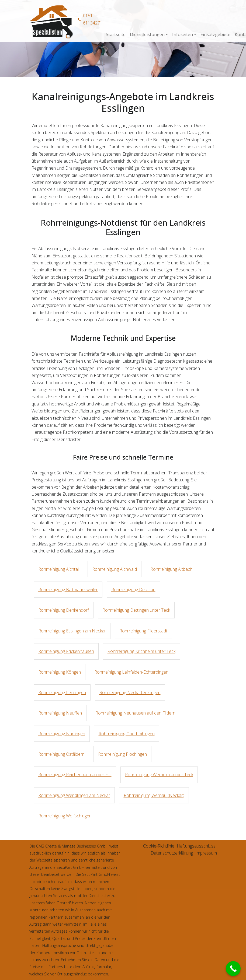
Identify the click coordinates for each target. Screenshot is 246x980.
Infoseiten (183, 34)
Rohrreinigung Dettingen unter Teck (136, 610)
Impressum (206, 853)
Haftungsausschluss (196, 846)
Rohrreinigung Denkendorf (64, 610)
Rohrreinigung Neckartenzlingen (130, 692)
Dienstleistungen (147, 34)
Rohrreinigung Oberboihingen (127, 734)
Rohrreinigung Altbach (171, 569)
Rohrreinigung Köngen (60, 672)
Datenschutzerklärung (172, 853)
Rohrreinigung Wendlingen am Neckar (74, 795)
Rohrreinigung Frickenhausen (66, 651)
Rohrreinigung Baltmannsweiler (68, 590)
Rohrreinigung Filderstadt (143, 631)
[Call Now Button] (233, 969)
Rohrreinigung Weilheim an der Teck (159, 775)
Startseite (116, 34)
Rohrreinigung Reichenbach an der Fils (75, 775)
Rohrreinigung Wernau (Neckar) (154, 795)
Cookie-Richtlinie (159, 846)
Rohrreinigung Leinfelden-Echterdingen (131, 672)
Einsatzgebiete (215, 34)
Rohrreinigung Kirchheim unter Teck (141, 651)
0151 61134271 (93, 19)
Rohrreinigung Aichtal (58, 569)
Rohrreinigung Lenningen (62, 692)
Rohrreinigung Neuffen (60, 713)
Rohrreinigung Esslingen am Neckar (72, 631)
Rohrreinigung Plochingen (122, 754)
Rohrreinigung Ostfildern (61, 754)
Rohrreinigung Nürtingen (62, 734)
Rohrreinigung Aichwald (115, 569)
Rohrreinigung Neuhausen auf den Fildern (135, 713)
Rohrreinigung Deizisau (133, 590)
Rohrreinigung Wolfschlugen (65, 816)
